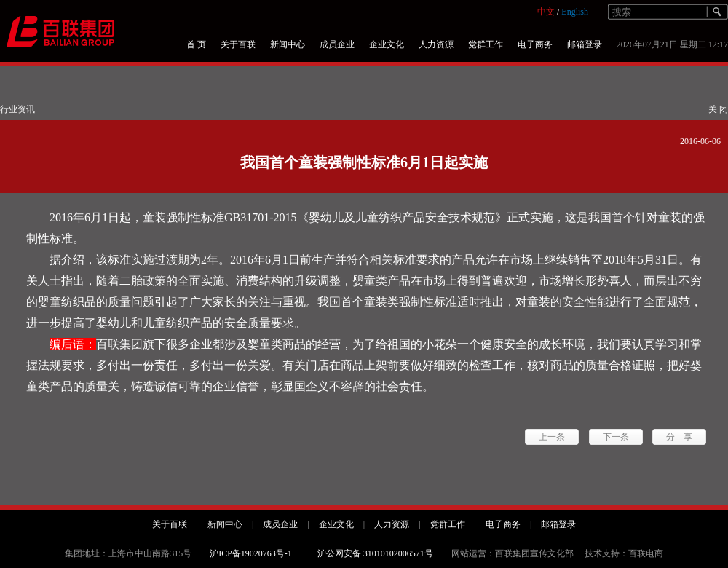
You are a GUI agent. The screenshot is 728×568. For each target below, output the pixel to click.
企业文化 (387, 44)
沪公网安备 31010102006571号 (375, 553)
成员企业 (337, 44)
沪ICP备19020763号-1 (251, 553)
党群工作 (486, 44)
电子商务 (535, 44)
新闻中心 (288, 44)
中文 (546, 12)
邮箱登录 (585, 44)
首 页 (196, 44)
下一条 (616, 437)
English (575, 12)
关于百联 (238, 44)
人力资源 (436, 44)
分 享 (679, 437)
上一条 (552, 437)
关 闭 (718, 109)
